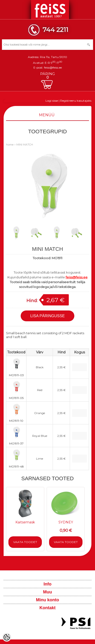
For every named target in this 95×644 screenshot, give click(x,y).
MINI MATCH (25, 145)
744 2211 (55, 30)
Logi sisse (52, 101)
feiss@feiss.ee (53, 67)
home (10, 145)
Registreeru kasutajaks (76, 101)
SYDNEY (66, 522)
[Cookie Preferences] (7, 637)
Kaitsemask (25, 522)
